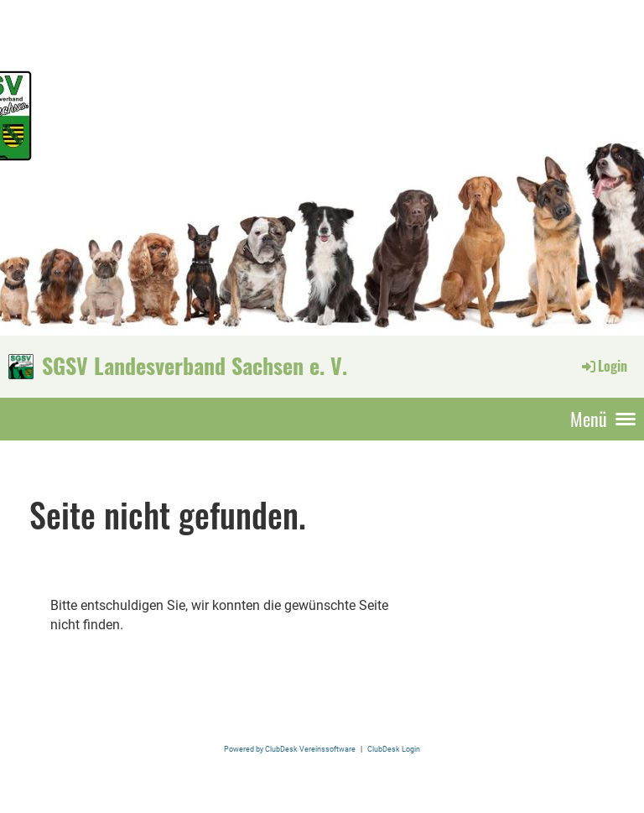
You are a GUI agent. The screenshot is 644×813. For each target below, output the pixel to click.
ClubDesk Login (394, 749)
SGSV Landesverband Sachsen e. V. (195, 366)
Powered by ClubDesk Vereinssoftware (290, 749)
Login (603, 366)
